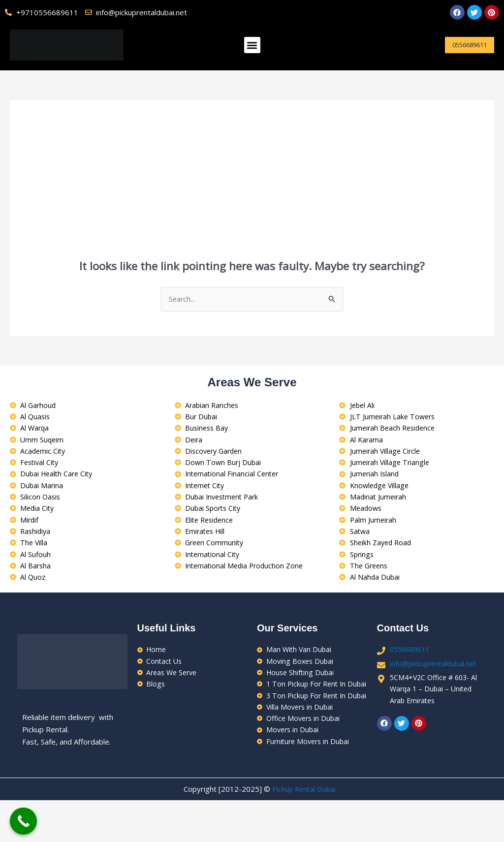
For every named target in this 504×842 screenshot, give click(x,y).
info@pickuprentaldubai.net (435, 677)
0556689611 (412, 662)
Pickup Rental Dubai (304, 831)
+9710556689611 (47, 12)
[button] (252, 45)
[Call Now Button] (23, 821)
